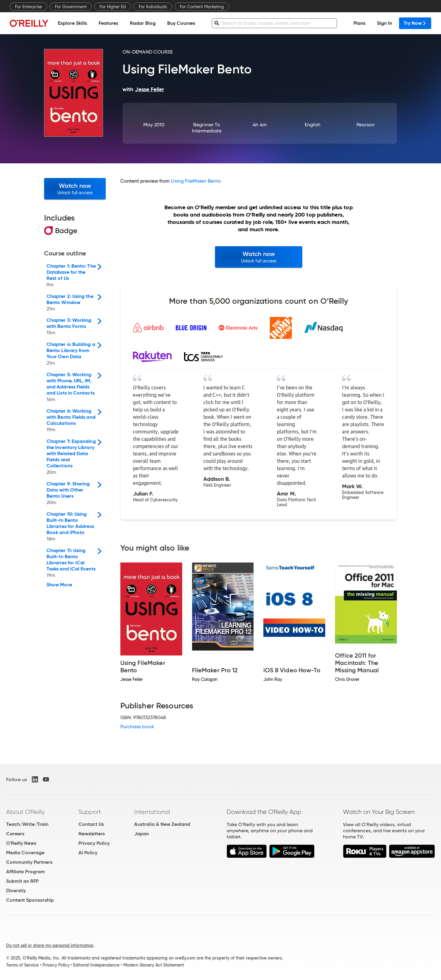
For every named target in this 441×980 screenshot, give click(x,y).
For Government (71, 7)
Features (108, 23)
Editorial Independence (96, 965)
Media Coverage (25, 853)
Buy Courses (181, 23)
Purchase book (137, 727)
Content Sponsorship (30, 900)
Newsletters (92, 834)
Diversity (16, 891)
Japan (141, 834)
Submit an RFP (22, 881)
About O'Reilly (25, 812)
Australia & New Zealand (162, 824)
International (152, 812)
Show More (59, 585)
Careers (15, 834)
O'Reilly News (21, 843)
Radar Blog (143, 23)
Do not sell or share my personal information (50, 945)
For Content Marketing (202, 7)
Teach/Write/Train (27, 824)
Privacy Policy (94, 843)
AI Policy (88, 853)
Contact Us (91, 824)
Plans (359, 23)
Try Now (415, 23)
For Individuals (153, 7)
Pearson (366, 125)
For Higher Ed (113, 7)
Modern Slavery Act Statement (154, 965)
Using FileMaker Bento (196, 181)
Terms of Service (22, 965)
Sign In (384, 23)
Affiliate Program (26, 872)
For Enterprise (28, 7)
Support (90, 812)
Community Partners (29, 862)
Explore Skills (72, 23)
